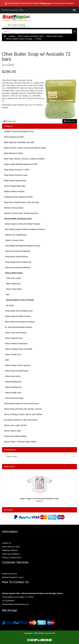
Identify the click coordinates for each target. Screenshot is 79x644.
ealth (7, 360)
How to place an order (11, 547)
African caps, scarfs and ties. (16, 425)
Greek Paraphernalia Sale (15, 186)
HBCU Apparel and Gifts (14, 137)
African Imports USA (13, 10)
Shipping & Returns (10, 550)
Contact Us (6, 543)
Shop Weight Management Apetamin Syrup (22, 246)
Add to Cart (70, 121)
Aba (7, 294)
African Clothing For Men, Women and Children (23, 414)
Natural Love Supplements (15, 235)
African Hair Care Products (15, 333)
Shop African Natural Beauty (16, 257)
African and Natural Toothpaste (17, 251)
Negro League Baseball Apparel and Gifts (21, 164)
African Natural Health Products (17, 316)
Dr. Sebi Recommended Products (18, 327)
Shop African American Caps (16, 175)
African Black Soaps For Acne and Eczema (21, 404)
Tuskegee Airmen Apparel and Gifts (18, 197)
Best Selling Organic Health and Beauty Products (24, 229)
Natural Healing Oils (13, 382)
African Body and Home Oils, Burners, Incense (23, 409)
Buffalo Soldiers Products (14, 191)
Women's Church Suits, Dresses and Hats (21, 213)
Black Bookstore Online (14, 153)
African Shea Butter (13, 289)
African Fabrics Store (13, 431)
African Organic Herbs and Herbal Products (22, 224)
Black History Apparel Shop (15, 181)
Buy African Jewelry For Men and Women (21, 420)
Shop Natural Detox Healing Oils (18, 262)
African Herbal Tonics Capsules (17, 365)
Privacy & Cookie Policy (12, 558)
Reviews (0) (10, 121)
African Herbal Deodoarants (16, 344)
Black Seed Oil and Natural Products (19, 322)
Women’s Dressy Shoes (14, 208)
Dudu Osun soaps (12, 278)
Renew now (45, 3)
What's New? (9, 467)
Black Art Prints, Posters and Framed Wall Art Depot (25, 148)
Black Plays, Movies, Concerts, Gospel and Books (24, 159)
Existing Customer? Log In (13, 577)
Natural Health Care (13, 393)
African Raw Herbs (12, 376)
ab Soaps (9, 305)
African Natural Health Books (16, 371)
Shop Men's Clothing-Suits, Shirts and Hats (22, 202)
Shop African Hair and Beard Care (18, 311)
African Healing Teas (13, 387)
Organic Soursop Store (14, 240)
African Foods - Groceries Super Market (20, 442)
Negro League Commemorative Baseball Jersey (39, 499)
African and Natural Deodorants (17, 267)
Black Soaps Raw (12, 284)
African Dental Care (12, 354)
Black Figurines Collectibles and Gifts (19, 142)
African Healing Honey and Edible (18, 349)
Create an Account (9, 574)
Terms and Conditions (11, 554)
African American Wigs (14, 398)
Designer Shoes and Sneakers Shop (19, 131)
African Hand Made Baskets (15, 436)
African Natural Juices (13, 338)
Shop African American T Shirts (17, 170)
